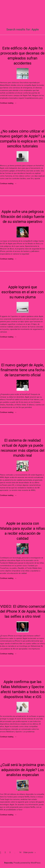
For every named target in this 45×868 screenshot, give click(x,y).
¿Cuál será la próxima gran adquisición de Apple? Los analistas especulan (22, 770)
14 (20, 852)
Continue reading (8, 103)
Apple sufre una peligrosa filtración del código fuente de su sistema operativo (23, 217)
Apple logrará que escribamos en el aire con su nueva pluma (23, 292)
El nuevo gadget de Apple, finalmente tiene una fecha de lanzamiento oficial (23, 370)
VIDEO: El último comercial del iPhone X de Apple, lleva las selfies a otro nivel (23, 611)
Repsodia (8, 863)
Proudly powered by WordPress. (27, 863)
